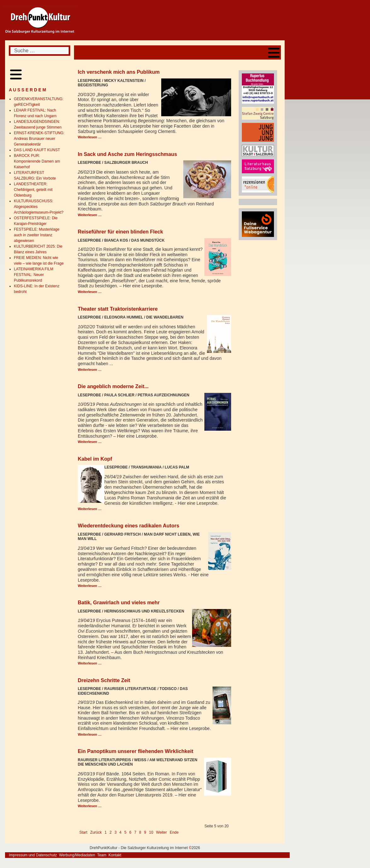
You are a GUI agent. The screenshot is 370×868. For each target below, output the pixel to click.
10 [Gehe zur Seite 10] (151, 832)
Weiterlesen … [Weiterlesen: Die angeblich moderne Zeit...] (90, 442)
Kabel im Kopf (95, 459)
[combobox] (40, 51)
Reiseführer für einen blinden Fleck (120, 232)
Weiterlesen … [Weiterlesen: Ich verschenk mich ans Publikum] (90, 137)
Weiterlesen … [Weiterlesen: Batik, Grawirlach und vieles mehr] (90, 663)
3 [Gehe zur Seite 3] (115, 832)
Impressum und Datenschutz (33, 855)
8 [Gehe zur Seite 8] (140, 832)
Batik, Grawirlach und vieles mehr (119, 602)
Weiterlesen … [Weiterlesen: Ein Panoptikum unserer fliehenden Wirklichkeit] (90, 806)
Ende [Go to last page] (174, 832)
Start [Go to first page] (83, 832)
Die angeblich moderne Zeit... (113, 386)
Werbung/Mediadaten (77, 855)
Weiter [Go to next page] (162, 832)
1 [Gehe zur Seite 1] (106, 832)
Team (102, 855)
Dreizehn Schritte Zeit (104, 680)
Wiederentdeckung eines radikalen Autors (128, 526)
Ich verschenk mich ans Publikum (119, 72)
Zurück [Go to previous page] (96, 832)
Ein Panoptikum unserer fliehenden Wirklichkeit (136, 751)
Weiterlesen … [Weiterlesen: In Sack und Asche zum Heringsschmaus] (90, 215)
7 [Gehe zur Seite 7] (135, 832)
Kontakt (115, 855)
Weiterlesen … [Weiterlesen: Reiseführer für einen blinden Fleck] (90, 292)
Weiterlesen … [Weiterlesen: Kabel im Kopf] (90, 509)
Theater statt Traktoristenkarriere (118, 309)
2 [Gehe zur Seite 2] (111, 832)
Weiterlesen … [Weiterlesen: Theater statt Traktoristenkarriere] (90, 370)
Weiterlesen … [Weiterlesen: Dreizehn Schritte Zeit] (90, 734)
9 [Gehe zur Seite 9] (145, 832)
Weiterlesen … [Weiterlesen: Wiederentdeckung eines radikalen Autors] (90, 586)
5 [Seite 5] (125, 832)
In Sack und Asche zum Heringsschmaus (127, 154)
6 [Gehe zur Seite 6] (130, 832)
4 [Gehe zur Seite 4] (120, 832)
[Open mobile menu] (274, 52)
